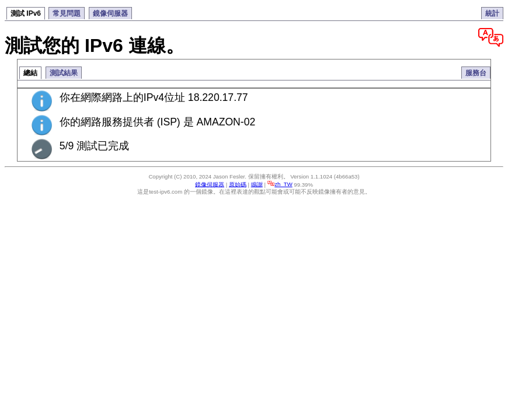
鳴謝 (257, 184)
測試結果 (64, 73)
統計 (492, 13)
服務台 (476, 73)
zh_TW (280, 184)
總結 (30, 73)
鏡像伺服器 (110, 13)
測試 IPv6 (26, 13)
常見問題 (67, 13)
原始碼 (238, 184)
